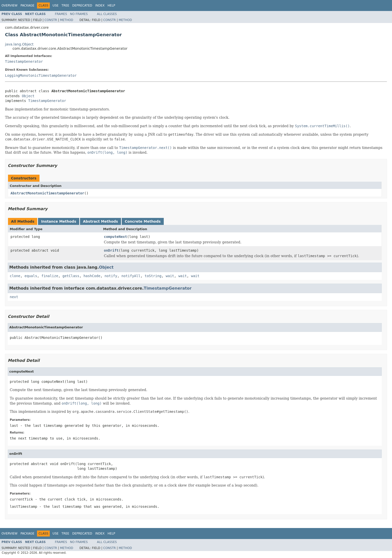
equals (31, 276)
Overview (9, 5)
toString (153, 276)
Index (100, 5)
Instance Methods (58, 221)
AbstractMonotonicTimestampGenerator (47, 193)
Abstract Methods (100, 221)
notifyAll (131, 276)
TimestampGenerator (24, 61)
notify (111, 276)
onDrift (111, 250)
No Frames (79, 14)
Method (67, 20)
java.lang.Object (19, 44)
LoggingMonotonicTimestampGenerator (41, 75)
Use (55, 5)
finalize (50, 276)
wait (170, 276)
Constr (51, 20)
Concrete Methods (143, 221)
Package (27, 5)
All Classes (107, 14)
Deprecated (82, 5)
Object (28, 96)
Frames (61, 14)
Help (111, 5)
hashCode (92, 276)
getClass (71, 276)
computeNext (116, 237)
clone (15, 276)
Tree (65, 5)
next (14, 297)
